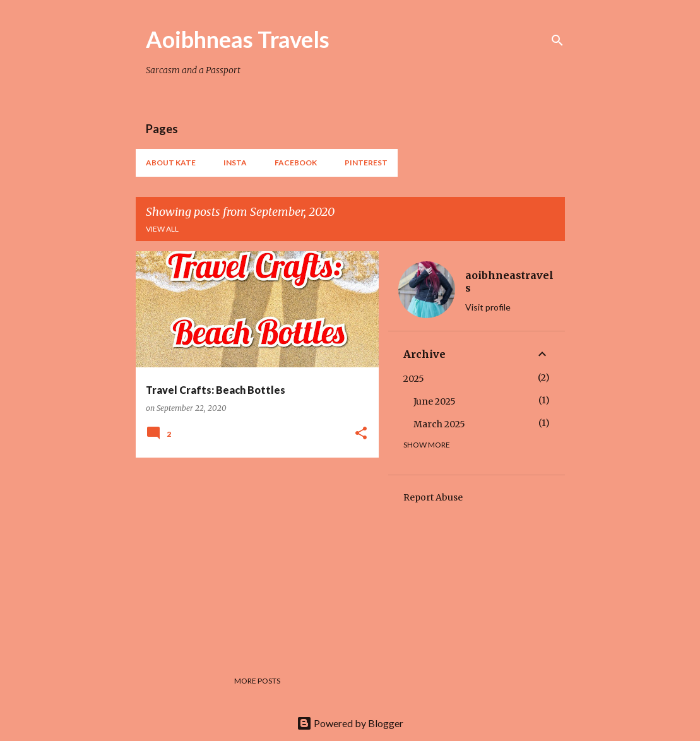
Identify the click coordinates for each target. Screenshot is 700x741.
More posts (257, 681)
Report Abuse (433, 497)
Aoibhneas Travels (238, 39)
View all (162, 229)
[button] (361, 434)
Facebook (296, 163)
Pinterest (366, 163)
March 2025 (439, 424)
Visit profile (488, 307)
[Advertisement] (252, 555)
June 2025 (435, 401)
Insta (235, 163)
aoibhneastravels (509, 282)
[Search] (557, 40)
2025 (414, 379)
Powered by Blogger (350, 723)
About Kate (171, 163)
